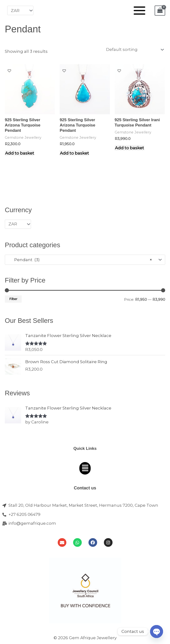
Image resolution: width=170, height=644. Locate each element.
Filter (13, 299)
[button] (9, 71)
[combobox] (85, 260)
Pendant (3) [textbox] (80, 260)
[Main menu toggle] (139, 11)
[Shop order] (134, 50)
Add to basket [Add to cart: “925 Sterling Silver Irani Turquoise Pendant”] (129, 148)
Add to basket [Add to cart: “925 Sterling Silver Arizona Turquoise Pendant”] (20, 153)
